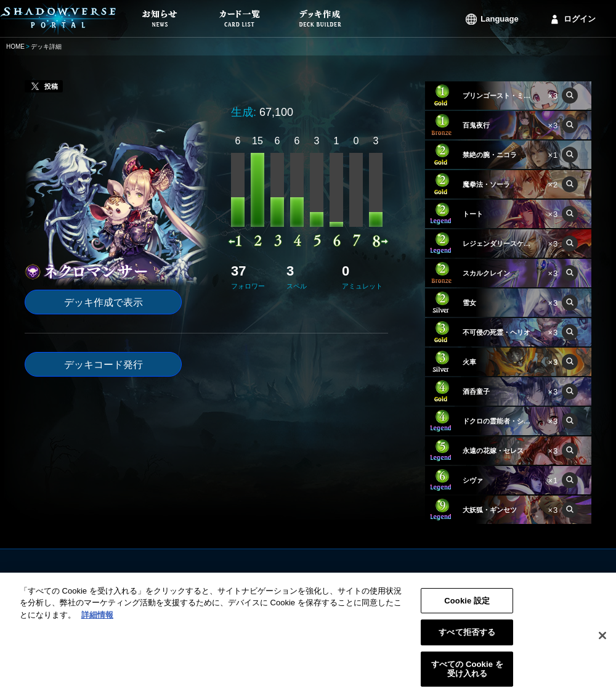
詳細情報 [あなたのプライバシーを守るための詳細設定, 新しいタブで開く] (97, 620)
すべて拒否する (467, 637)
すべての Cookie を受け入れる (467, 674)
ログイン (580, 19)
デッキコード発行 (103, 365)
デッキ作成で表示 (103, 302)
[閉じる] (602, 640)
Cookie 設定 (467, 606)
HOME (15, 47)
